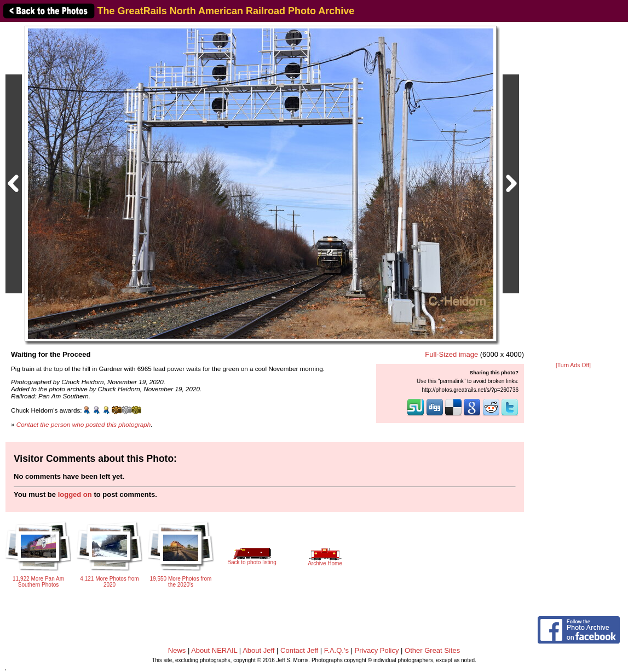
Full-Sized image (451, 354)
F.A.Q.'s (336, 650)
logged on (75, 494)
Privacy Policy (377, 650)
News (177, 650)
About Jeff (258, 650)
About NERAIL (214, 650)
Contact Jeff (299, 650)
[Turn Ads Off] (573, 365)
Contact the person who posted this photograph (84, 424)
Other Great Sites (432, 650)
